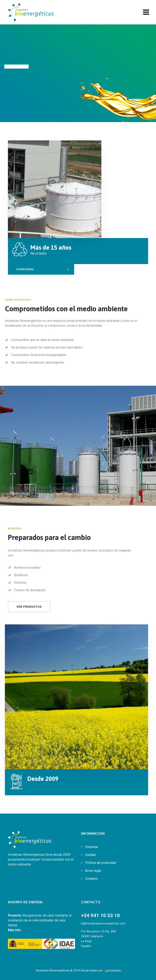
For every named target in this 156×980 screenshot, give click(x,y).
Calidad (90, 855)
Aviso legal (93, 871)
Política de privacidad (100, 863)
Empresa (91, 847)
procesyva (112, 970)
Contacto (91, 879)
